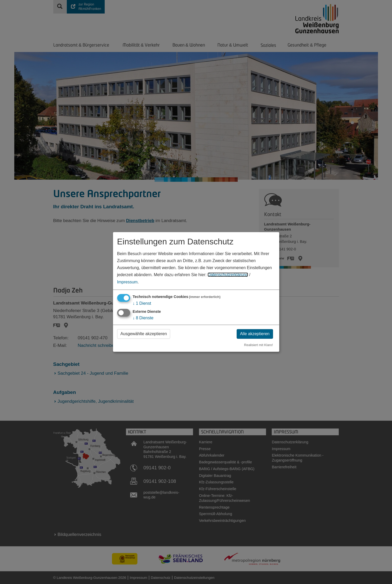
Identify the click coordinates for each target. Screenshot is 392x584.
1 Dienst (142, 303)
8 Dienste (143, 318)
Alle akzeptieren (255, 334)
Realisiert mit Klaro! (259, 345)
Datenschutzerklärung (228, 275)
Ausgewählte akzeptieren (144, 334)
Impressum (127, 282)
